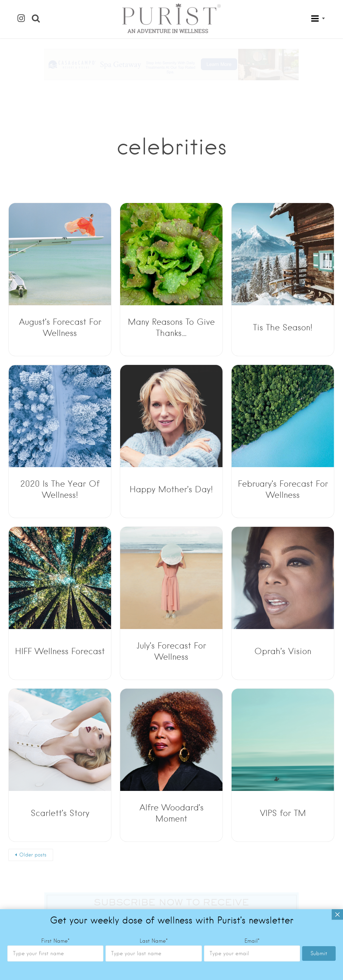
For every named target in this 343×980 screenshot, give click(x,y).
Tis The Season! (283, 327)
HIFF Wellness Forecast (60, 651)
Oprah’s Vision (283, 651)
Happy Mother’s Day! (171, 489)
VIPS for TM (283, 813)
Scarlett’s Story (60, 813)
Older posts (33, 855)
